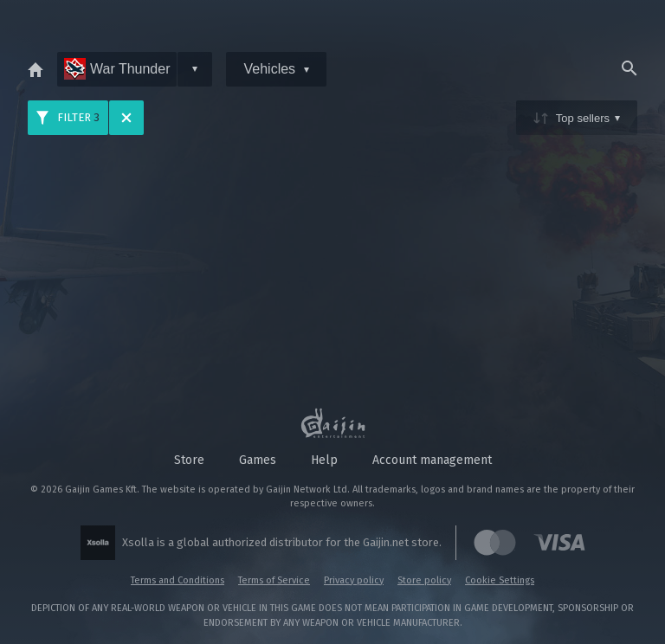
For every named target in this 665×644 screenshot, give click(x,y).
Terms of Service (274, 580)
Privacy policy (354, 580)
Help (324, 460)
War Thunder (117, 69)
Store (189, 460)
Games (258, 460)
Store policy (424, 580)
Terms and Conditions (178, 580)
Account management (432, 460)
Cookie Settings (500, 580)
